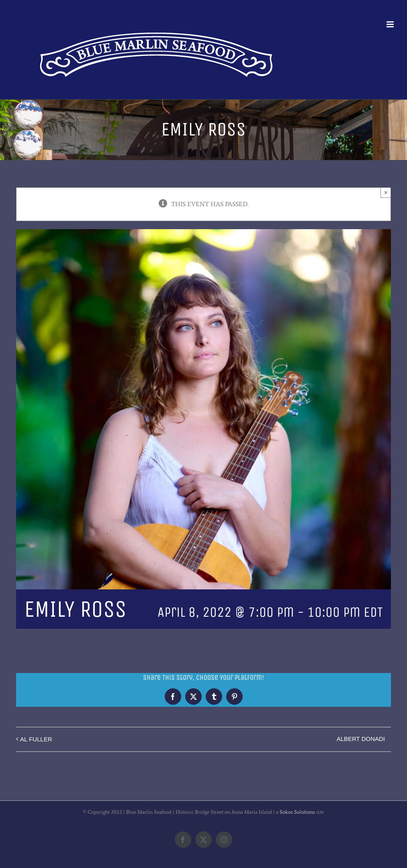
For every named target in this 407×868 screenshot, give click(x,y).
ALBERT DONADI (361, 739)
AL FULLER (36, 739)
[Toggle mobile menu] (391, 24)
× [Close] (386, 192)
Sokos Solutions (297, 812)
